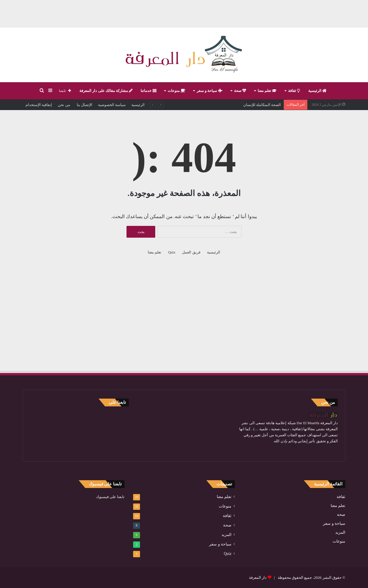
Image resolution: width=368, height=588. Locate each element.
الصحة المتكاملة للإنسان (262, 105)
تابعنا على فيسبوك (110, 497)
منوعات (176, 91)
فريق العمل (191, 252)
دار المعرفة (258, 578)
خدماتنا (148, 91)
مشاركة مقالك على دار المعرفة (106, 91)
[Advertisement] (184, 13)
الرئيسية (317, 91)
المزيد (340, 532)
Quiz (172, 252)
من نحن (64, 105)
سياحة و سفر (210, 91)
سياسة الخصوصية (112, 105)
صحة (240, 91)
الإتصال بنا (84, 105)
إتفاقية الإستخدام (39, 105)
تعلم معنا (267, 91)
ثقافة (294, 91)
